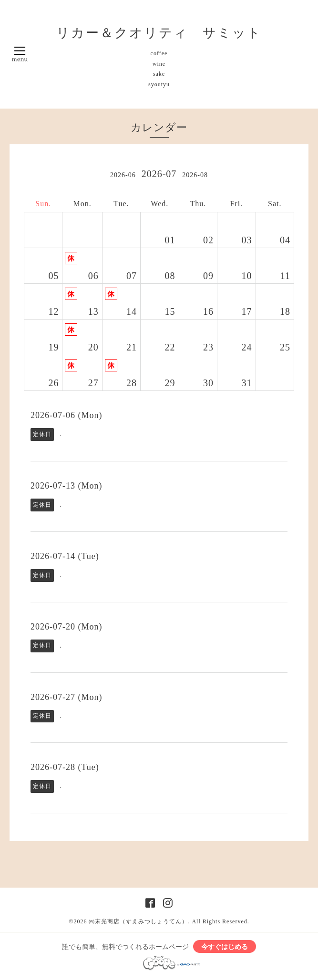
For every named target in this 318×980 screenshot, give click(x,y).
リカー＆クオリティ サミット (159, 33)
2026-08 (195, 175)
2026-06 (123, 175)
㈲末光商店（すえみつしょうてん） (138, 921)
